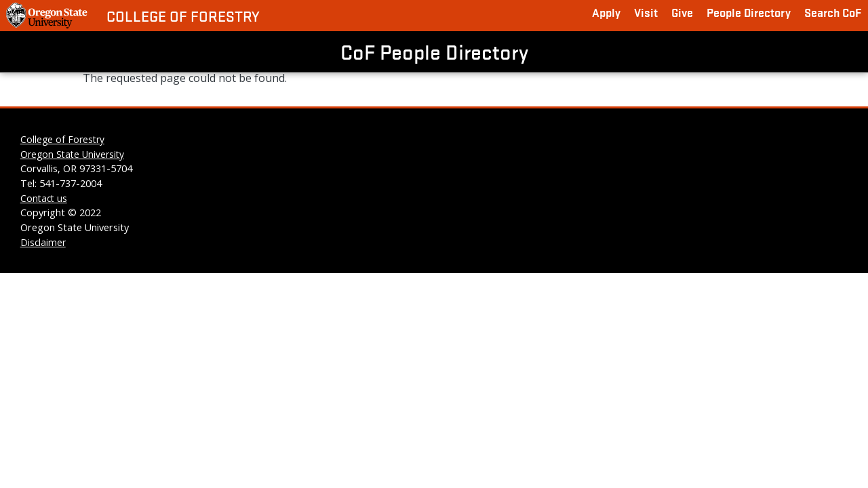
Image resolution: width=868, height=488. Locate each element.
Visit (646, 12)
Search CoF (833, 12)
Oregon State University (72, 154)
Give (682, 12)
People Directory (749, 12)
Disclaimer (43, 242)
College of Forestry (183, 16)
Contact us (44, 198)
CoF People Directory (434, 52)
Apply (606, 12)
